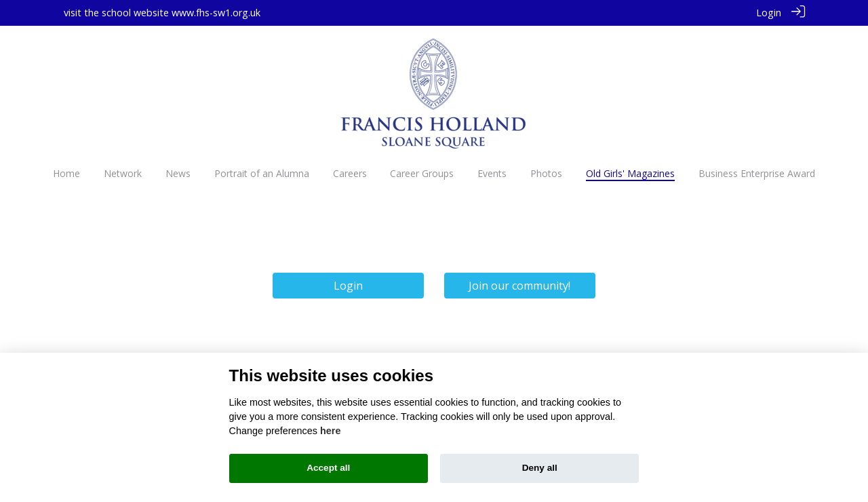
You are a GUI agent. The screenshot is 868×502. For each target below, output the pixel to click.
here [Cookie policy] (330, 431)
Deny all (540, 468)
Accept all (328, 468)
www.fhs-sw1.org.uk (216, 13)
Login (769, 13)
